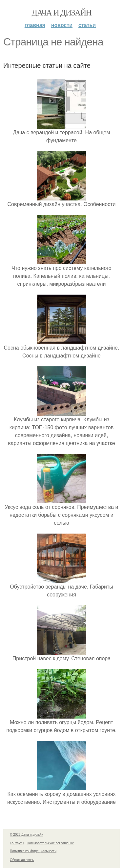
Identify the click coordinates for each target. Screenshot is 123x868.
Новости (62, 25)
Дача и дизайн (62, 13)
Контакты (17, 843)
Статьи (87, 25)
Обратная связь (22, 860)
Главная (35, 25)
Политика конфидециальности (33, 851)
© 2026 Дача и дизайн (27, 835)
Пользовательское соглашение (51, 843)
